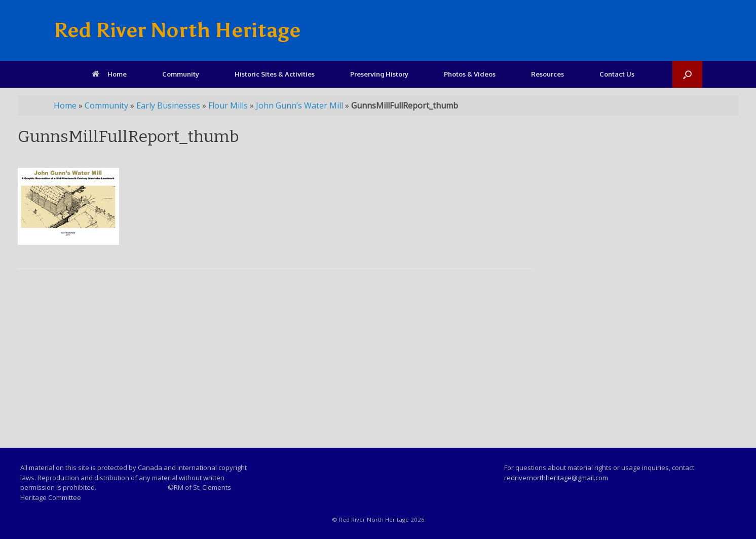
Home (109, 74)
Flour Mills (228, 105)
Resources (547, 74)
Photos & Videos (470, 74)
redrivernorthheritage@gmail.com (556, 478)
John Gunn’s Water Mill (299, 105)
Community (181, 74)
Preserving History (379, 74)
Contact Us (617, 74)
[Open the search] (687, 74)
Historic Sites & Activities (275, 74)
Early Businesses (168, 105)
